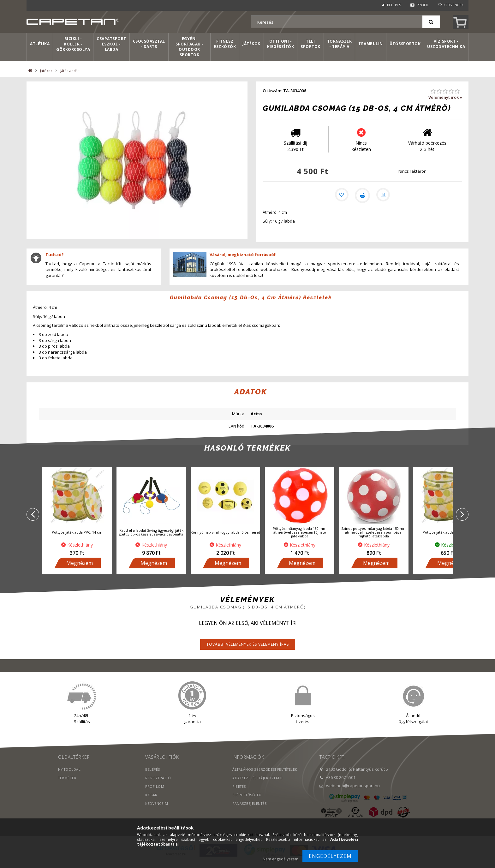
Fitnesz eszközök (225, 44)
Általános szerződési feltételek (266, 776)
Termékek (68, 784)
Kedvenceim (157, 810)
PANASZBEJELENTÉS (250, 810)
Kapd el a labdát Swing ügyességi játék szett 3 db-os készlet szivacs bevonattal (151, 539)
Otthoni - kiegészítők (281, 44)
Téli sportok (310, 44)
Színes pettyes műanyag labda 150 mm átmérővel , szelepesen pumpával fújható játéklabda (374, 539)
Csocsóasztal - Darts (149, 44)
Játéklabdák (70, 71)
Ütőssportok (405, 44)
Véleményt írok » (445, 97)
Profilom (155, 793)
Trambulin (371, 44)
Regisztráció (158, 784)
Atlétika (40, 44)
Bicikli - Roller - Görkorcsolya (73, 44)
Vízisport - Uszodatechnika (446, 44)
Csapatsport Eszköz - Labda (111, 44)
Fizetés (239, 793)
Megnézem (80, 570)
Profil (423, 5)
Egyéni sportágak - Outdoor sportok (189, 47)
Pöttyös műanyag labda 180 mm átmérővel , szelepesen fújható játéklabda (300, 539)
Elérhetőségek (247, 802)
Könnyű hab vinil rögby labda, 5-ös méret (225, 539)
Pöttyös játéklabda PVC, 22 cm (448, 539)
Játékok (251, 44)
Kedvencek (454, 5)
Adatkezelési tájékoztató (259, 784)
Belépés (394, 5)
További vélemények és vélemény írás (248, 651)
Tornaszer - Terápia (340, 44)
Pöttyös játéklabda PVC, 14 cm (77, 539)
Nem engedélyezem (280, 859)
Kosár (151, 802)
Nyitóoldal (70, 776)
